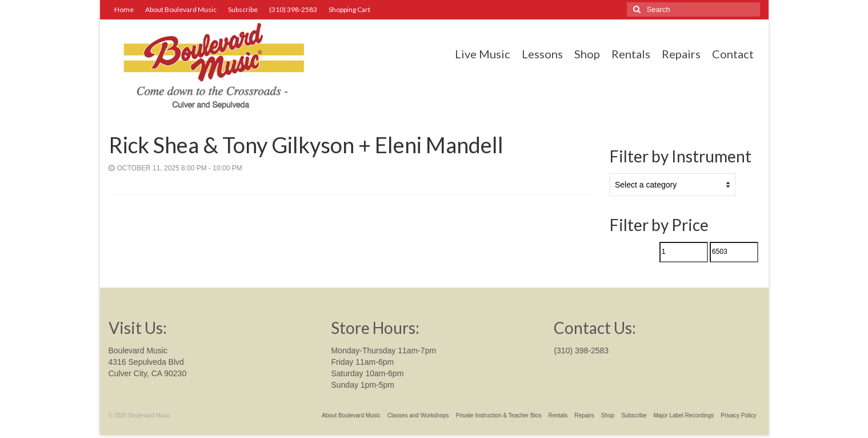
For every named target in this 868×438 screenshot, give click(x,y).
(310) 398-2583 (581, 351)
